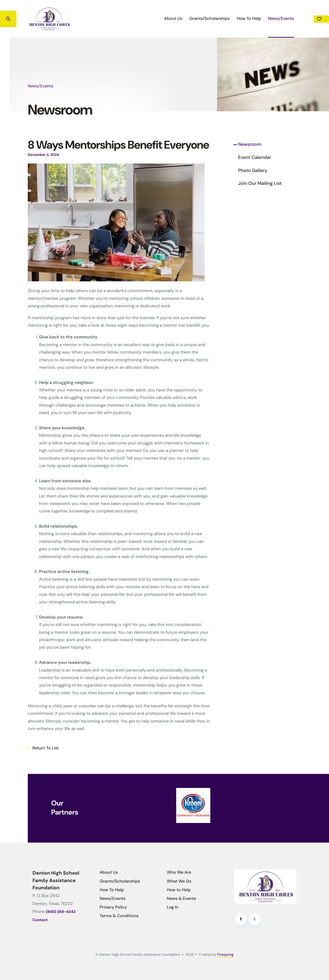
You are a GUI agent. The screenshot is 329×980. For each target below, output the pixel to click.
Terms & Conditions (119, 916)
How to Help (179, 890)
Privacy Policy (113, 907)
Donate (308, 19)
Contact (40, 920)
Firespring (225, 955)
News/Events (255, 18)
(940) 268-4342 (61, 912)
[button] (8, 19)
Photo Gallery (253, 171)
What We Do (179, 881)
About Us (147, 18)
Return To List (45, 748)
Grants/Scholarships (183, 18)
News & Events (181, 898)
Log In (173, 907)
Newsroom (250, 144)
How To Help (222, 18)
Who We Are (179, 872)
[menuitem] (147, 19)
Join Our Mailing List (260, 183)
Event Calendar (255, 157)
